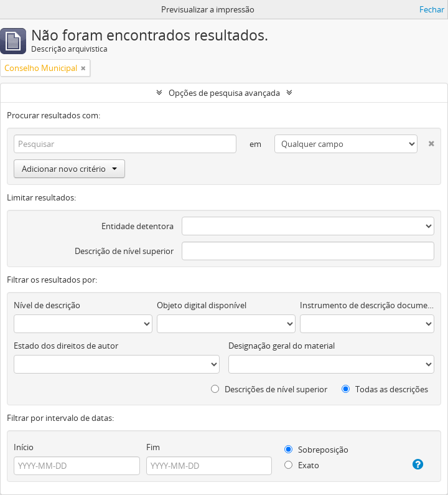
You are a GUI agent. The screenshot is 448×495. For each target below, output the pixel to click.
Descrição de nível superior (124, 251)
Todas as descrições (385, 389)
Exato (302, 465)
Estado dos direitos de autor (66, 346)
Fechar (432, 9)
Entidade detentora (138, 226)
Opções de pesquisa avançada (224, 93)
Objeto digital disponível (202, 305)
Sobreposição (316, 450)
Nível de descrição (47, 305)
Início (24, 447)
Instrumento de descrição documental (367, 305)
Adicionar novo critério (69, 169)
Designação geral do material (282, 346)
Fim (153, 447)
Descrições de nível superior (269, 389)
